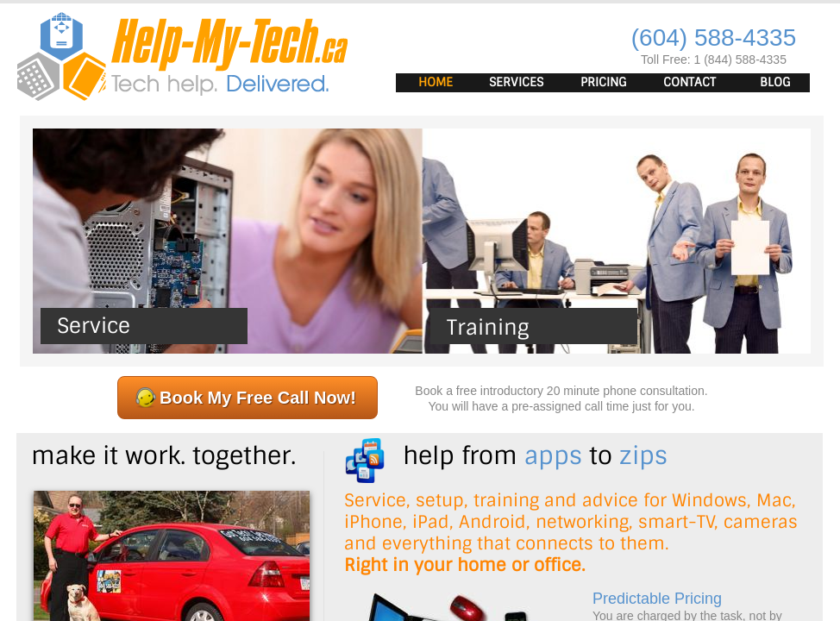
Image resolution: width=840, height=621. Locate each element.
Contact (690, 82)
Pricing (604, 82)
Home (436, 82)
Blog (775, 82)
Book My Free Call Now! (258, 398)
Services (516, 82)
